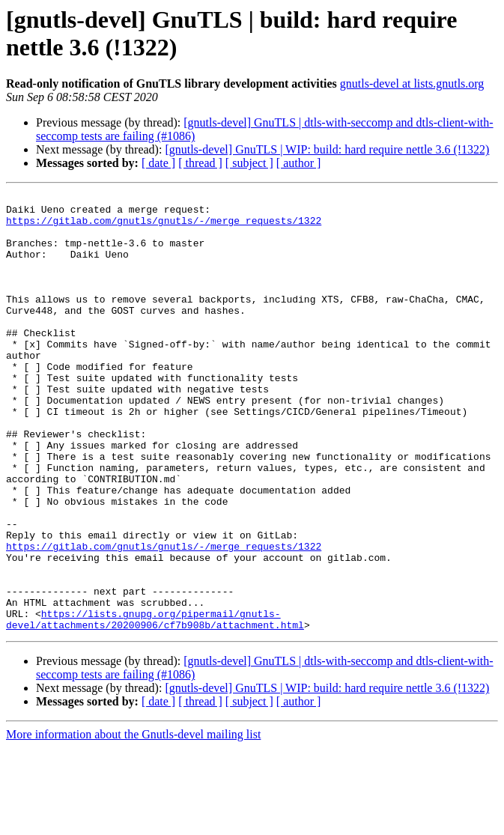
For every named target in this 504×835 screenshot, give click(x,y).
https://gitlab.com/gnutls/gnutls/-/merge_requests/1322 (164, 227)
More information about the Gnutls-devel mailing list (133, 822)
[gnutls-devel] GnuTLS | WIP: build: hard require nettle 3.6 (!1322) (327, 149)
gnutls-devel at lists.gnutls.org (412, 83)
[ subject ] (249, 163)
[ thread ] (200, 163)
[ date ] (158, 163)
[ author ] (299, 163)
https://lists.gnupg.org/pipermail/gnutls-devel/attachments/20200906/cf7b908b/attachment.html (155, 705)
